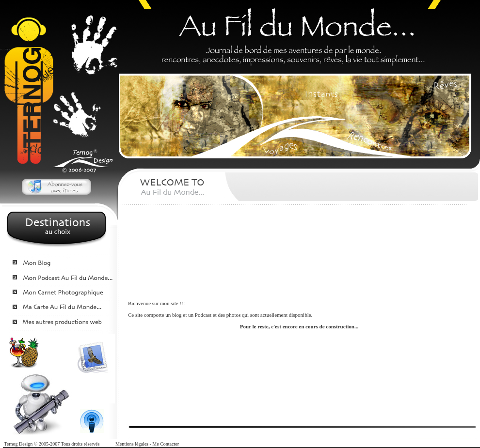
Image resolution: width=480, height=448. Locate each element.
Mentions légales (132, 444)
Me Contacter (166, 444)
